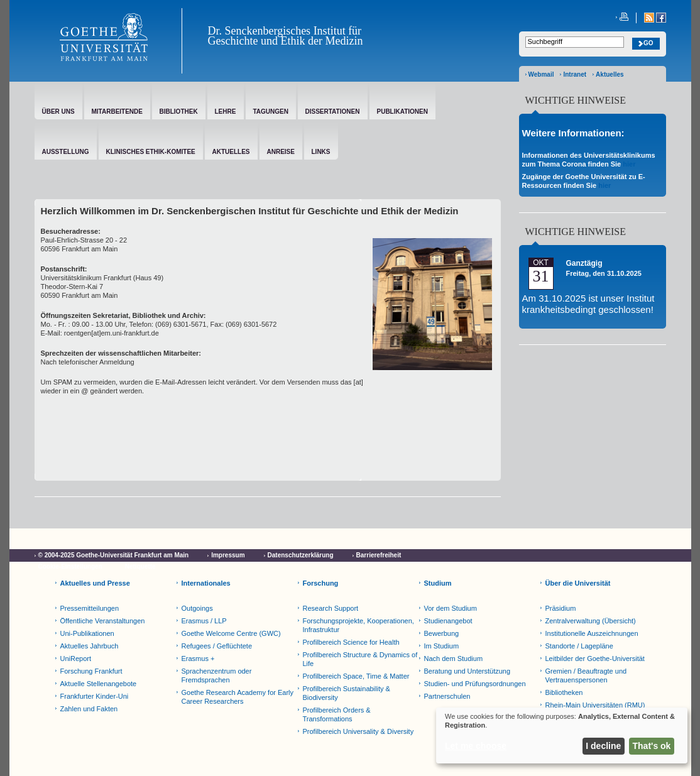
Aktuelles (610, 74)
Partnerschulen (447, 696)
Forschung (321, 583)
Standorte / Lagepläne (579, 646)
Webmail (541, 74)
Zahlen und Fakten (89, 709)
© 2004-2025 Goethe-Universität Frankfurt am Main (114, 555)
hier (629, 164)
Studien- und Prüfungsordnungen (475, 684)
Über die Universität (578, 583)
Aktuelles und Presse (95, 583)
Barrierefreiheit (379, 555)
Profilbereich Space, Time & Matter (356, 676)
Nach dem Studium (454, 659)
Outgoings (197, 608)
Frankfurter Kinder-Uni (95, 696)
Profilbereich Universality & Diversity (358, 731)
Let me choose (476, 746)
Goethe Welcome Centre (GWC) (231, 633)
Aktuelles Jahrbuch (90, 646)
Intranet (575, 74)
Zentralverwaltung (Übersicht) (591, 621)
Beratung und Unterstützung (468, 671)
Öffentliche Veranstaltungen (103, 621)
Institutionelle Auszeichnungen (592, 633)
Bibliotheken (564, 692)
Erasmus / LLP (204, 621)
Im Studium (442, 646)
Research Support (331, 608)
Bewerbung (442, 633)
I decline (603, 746)
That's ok (652, 746)
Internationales (206, 583)
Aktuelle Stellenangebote (99, 684)
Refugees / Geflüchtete (217, 646)
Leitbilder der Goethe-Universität (595, 659)
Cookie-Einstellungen (70, 566)
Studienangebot (448, 621)
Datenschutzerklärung (301, 555)
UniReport (76, 659)
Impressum (228, 555)
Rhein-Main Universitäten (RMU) (595, 705)
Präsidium (561, 608)
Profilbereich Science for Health (351, 642)
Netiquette (140, 566)
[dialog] (562, 735)
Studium (438, 583)
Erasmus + (198, 659)
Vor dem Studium (451, 608)
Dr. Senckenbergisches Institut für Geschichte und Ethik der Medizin (286, 36)
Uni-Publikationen (87, 633)
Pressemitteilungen (90, 608)
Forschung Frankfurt (91, 671)
